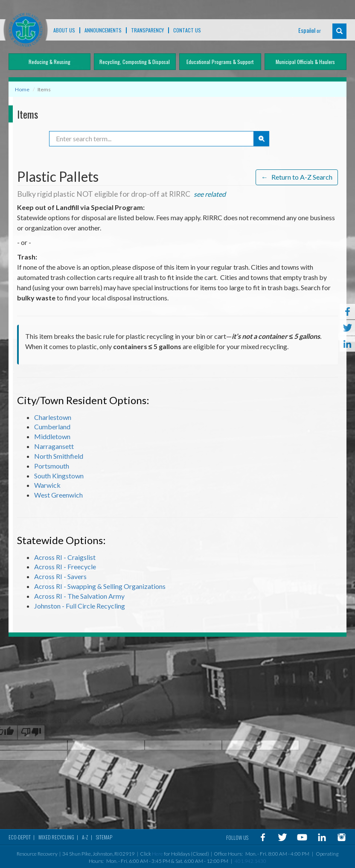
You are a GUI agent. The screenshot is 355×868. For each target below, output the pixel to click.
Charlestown (53, 415)
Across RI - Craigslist (65, 555)
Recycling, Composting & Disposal (135, 62)
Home (22, 89)
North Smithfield (59, 454)
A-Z (85, 836)
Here (157, 852)
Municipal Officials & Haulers (305, 62)
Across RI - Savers (60, 575)
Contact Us (187, 30)
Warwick (47, 483)
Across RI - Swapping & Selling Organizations (100, 584)
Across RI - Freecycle (65, 565)
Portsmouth (52, 464)
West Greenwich (58, 493)
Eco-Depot (20, 836)
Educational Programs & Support (220, 62)
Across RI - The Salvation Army (79, 594)
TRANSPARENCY (147, 30)
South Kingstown (59, 474)
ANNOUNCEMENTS (103, 30)
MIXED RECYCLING (56, 836)
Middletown (52, 435)
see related (210, 192)
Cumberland (52, 425)
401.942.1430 (250, 860)
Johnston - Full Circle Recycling (80, 604)
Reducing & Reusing (49, 62)
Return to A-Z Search (297, 176)
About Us (64, 30)
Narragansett (54, 444)
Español (307, 30)
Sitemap (104, 836)
